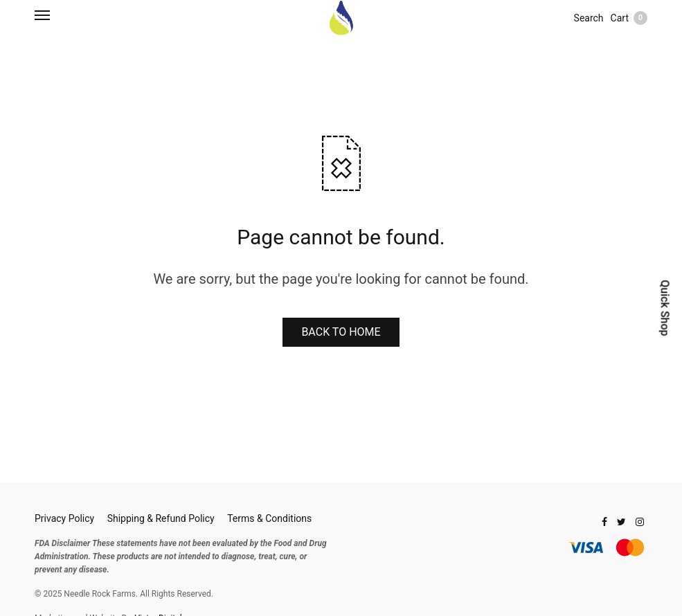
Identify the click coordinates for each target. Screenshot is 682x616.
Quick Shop (664, 308)
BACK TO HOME (341, 332)
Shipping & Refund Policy (161, 518)
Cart (629, 18)
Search (589, 18)
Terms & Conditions (269, 518)
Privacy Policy (64, 518)
